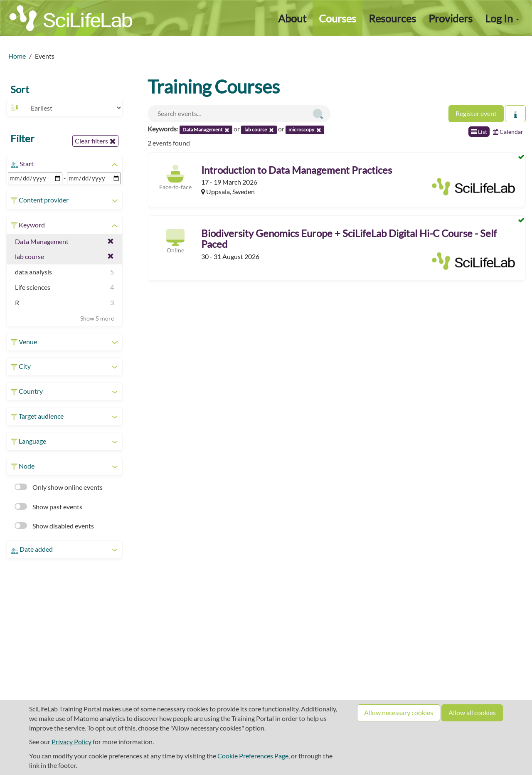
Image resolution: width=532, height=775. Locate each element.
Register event (476, 113)
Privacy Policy (71, 742)
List (479, 132)
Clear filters (95, 141)
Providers (451, 18)
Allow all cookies (472, 712)
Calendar (508, 132)
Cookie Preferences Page (253, 756)
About (292, 18)
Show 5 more (97, 318)
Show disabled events (54, 526)
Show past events (48, 507)
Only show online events (59, 487)
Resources (392, 18)
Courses (337, 18)
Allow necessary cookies (399, 712)
